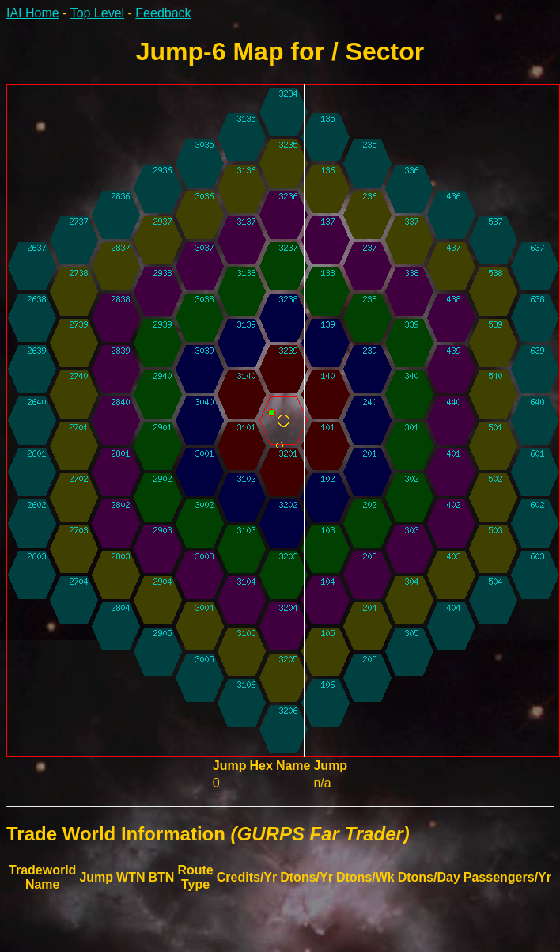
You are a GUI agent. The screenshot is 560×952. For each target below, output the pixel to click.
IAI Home (33, 13)
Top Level (98, 13)
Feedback (163, 13)
